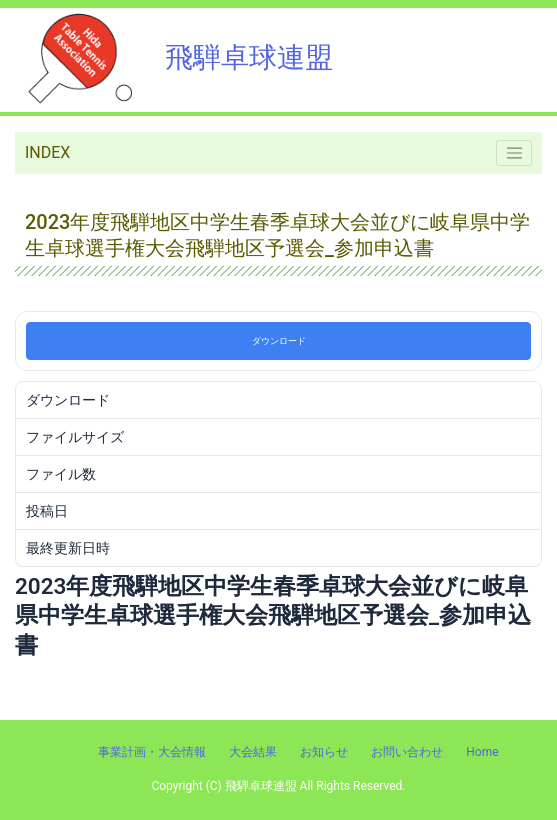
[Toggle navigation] (514, 153)
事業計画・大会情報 (152, 752)
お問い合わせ (407, 752)
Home (482, 752)
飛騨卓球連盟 (174, 57)
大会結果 (253, 752)
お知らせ (324, 752)
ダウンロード (279, 341)
